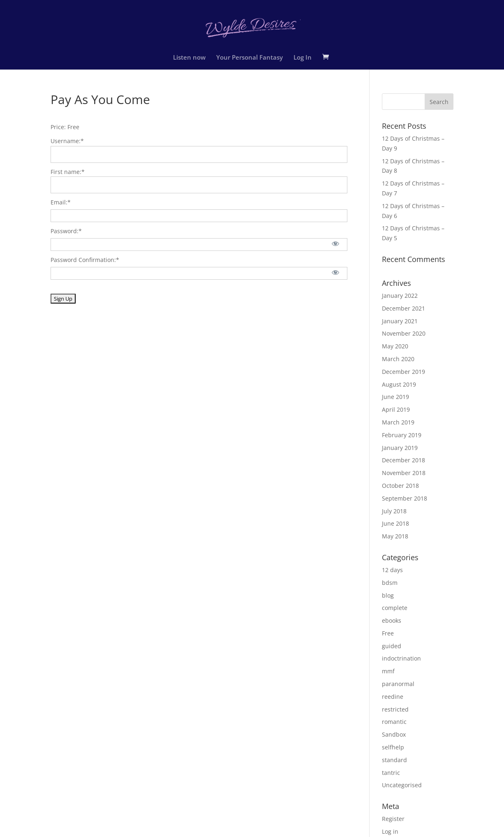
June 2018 (395, 523)
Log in (390, 831)
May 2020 (395, 346)
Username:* (67, 141)
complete (395, 608)
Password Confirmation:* (85, 260)
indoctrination (401, 658)
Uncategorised (402, 785)
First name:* (68, 172)
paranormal (398, 684)
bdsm (390, 583)
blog (388, 595)
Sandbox (394, 734)
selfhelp (393, 747)
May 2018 (395, 536)
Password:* (66, 231)
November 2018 (404, 473)
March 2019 (398, 422)
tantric (391, 773)
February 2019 (402, 435)
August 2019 (399, 384)
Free (388, 633)
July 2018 (394, 511)
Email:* (61, 202)
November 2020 (404, 333)
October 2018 (400, 486)
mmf (388, 671)
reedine (393, 697)
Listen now (189, 58)
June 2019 (395, 397)
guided (392, 646)
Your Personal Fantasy (250, 58)
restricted (395, 709)
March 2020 (398, 359)
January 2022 (400, 296)
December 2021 (403, 308)
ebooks (392, 620)
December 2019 (403, 372)
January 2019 (400, 448)
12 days (392, 570)
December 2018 (403, 460)
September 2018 (405, 498)
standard (394, 760)
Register (393, 819)
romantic (394, 722)
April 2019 (396, 409)
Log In (303, 58)
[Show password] (335, 243)
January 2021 (400, 321)
